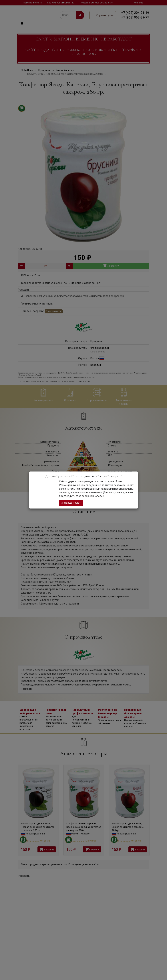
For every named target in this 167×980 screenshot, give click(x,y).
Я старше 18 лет (71, 503)
